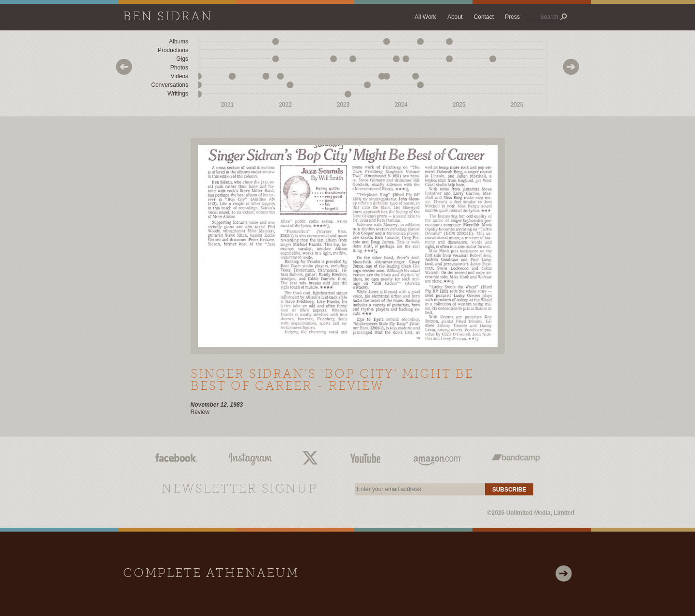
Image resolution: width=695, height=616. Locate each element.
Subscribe (509, 490)
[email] (420, 489)
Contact (484, 17)
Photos (179, 68)
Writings (178, 94)
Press (512, 17)
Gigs (182, 59)
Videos (180, 76)
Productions (173, 50)
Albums (179, 41)
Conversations (170, 85)
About (455, 17)
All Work (425, 17)
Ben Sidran (168, 17)
